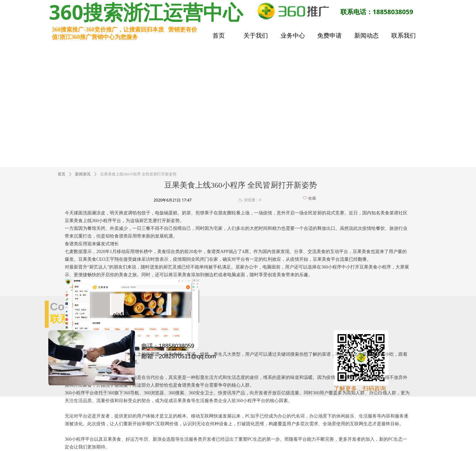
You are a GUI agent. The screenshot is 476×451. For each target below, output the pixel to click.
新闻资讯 (83, 174)
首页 (62, 174)
